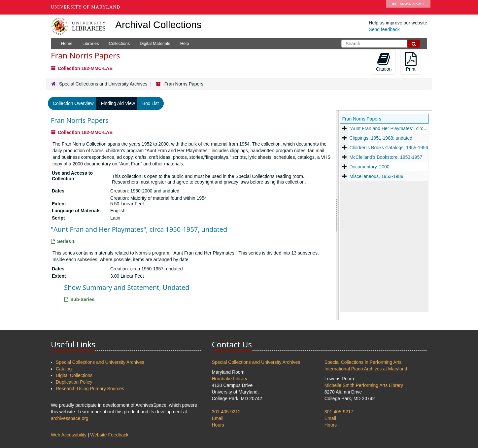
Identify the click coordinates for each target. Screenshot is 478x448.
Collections (119, 43)
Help (185, 43)
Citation (384, 62)
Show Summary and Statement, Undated (127, 287)
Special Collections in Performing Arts (363, 362)
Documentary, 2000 (369, 167)
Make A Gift (408, 7)
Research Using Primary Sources (90, 389)
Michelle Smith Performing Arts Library (364, 385)
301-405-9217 (339, 412)
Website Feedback (109, 435)
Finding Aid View (118, 103)
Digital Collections (74, 375)
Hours (218, 425)
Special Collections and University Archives (103, 84)
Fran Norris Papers (80, 120)
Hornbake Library (230, 379)
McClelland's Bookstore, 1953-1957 (386, 157)
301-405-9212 (226, 412)
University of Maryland (86, 7)
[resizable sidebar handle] (337, 215)
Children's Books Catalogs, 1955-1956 (389, 148)
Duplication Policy (74, 382)
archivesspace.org (70, 418)
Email (218, 418)
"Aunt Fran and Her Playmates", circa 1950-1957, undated (139, 229)
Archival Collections (158, 25)
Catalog (64, 369)
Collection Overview (73, 103)
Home (67, 43)
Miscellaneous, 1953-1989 (376, 176)
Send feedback (384, 29)
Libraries (91, 43)
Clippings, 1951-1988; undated (381, 138)
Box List (151, 103)
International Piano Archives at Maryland (366, 369)
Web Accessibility (69, 435)
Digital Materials (155, 43)
